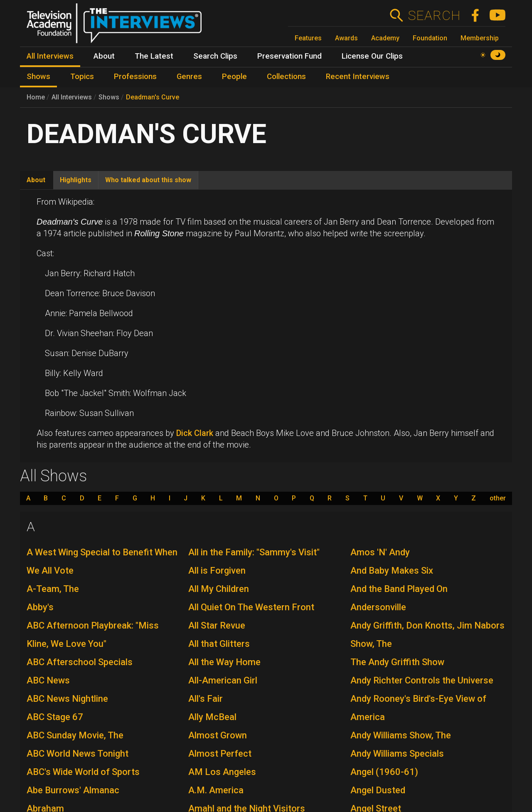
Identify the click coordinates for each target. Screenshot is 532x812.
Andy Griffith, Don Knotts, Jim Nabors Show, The (427, 635)
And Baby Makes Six (392, 571)
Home (36, 97)
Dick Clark (195, 433)
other (498, 498)
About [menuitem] (104, 56)
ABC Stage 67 (55, 717)
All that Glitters (219, 644)
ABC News (48, 680)
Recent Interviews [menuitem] (358, 77)
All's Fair (206, 699)
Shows (109, 97)
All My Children (219, 589)
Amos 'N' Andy (380, 552)
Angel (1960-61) (384, 772)
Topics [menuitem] (82, 77)
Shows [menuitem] (38, 77)
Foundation (430, 38)
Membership (480, 38)
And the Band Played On (399, 589)
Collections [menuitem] (286, 77)
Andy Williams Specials (397, 754)
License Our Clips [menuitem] (372, 56)
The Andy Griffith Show (397, 662)
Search (434, 15)
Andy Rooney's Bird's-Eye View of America (418, 708)
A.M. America (216, 790)
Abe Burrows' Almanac (73, 790)
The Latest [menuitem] (154, 56)
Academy (385, 38)
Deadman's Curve (153, 97)
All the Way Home (224, 662)
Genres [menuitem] (189, 77)
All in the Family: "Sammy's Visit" (254, 552)
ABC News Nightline (67, 699)
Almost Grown (218, 735)
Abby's (40, 607)
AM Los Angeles (222, 772)
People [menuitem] (234, 77)
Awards (346, 38)
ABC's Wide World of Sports (83, 772)
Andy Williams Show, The (401, 735)
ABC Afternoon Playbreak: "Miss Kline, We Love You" (93, 635)
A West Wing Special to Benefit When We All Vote (102, 561)
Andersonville (378, 607)
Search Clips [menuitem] (215, 56)
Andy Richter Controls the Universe (422, 680)
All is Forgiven (217, 571)
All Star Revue (217, 625)
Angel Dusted (378, 790)
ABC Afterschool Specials (80, 662)
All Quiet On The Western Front (251, 607)
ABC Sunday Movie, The (75, 735)
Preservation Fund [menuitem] (289, 56)
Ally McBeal (212, 717)
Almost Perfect (220, 754)
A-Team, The (53, 589)
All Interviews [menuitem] (50, 56)
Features (308, 38)
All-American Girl (223, 680)
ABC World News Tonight (78, 754)
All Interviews (72, 97)
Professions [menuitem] (135, 77)
